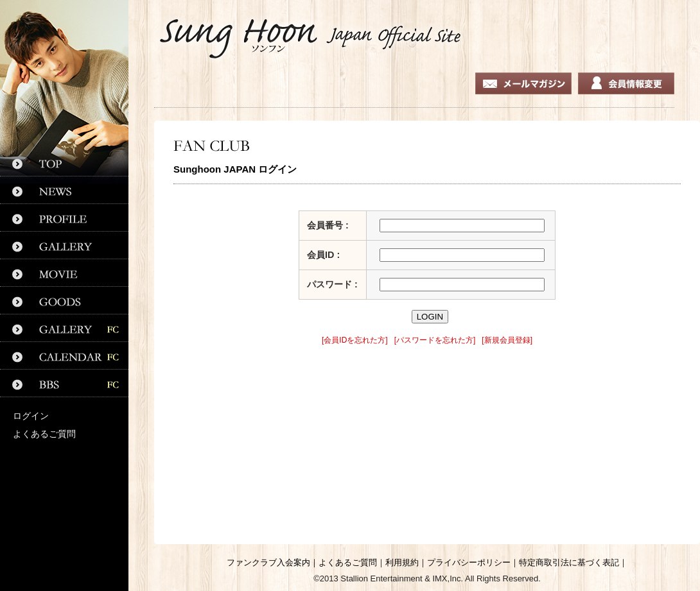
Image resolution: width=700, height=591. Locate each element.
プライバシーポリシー (469, 562)
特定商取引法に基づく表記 (569, 562)
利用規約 (402, 562)
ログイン (31, 416)
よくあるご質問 (44, 434)
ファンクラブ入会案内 (268, 562)
